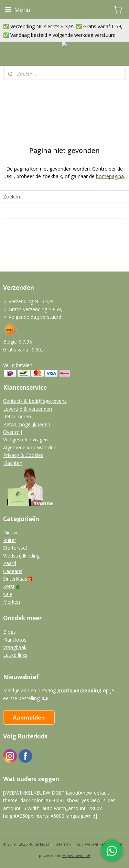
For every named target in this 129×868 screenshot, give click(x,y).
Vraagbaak (15, 647)
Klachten (13, 463)
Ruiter (10, 540)
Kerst (9, 586)
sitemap (63, 844)
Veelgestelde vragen (25, 440)
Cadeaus (13, 571)
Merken (12, 602)
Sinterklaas (15, 579)
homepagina (110, 176)
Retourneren (17, 416)
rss (78, 844)
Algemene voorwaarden (30, 447)
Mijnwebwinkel (76, 855)
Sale (8, 594)
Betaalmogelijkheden (27, 424)
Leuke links (15, 655)
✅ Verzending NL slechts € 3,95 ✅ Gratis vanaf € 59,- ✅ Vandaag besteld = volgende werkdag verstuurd (64, 31)
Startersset (15, 548)
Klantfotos (15, 640)
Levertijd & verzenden (28, 409)
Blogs (9, 632)
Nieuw (10, 533)
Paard (10, 563)
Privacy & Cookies (23, 455)
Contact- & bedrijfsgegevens (35, 401)
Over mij (13, 432)
